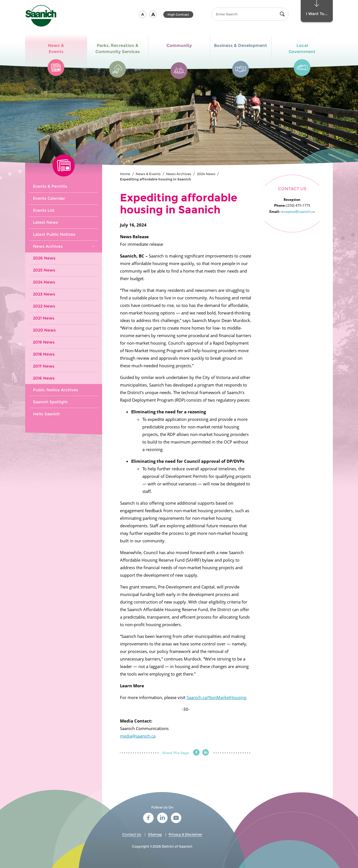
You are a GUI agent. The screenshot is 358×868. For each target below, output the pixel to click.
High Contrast (178, 15)
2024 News (206, 174)
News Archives (179, 174)
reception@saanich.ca (298, 212)
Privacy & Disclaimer (185, 834)
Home (125, 174)
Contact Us (132, 834)
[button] (143, 14)
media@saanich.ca (138, 736)
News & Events (148, 174)
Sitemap (155, 834)
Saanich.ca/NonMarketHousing (216, 697)
